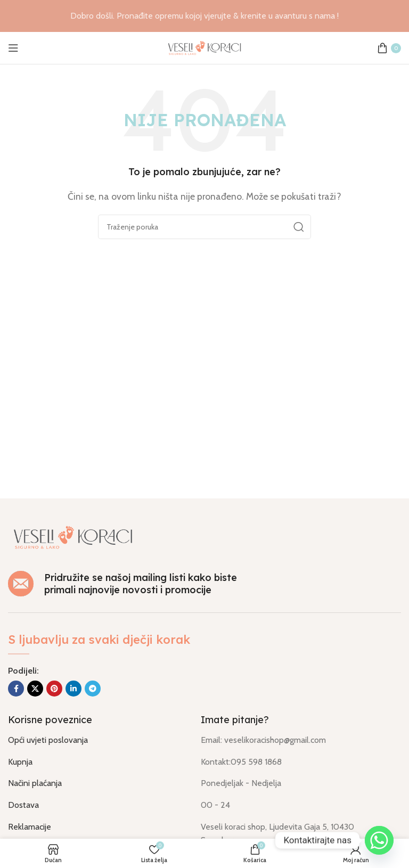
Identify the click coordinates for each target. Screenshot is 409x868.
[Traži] (204, 227)
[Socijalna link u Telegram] (93, 689)
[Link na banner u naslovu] (204, 16)
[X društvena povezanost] (35, 689)
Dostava (23, 805)
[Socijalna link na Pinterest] (54, 689)
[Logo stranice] (204, 47)
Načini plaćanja (35, 783)
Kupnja (20, 762)
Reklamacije (30, 827)
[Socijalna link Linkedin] (73, 689)
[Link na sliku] (73, 537)
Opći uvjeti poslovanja (48, 740)
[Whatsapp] (379, 840)
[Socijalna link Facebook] (16, 689)
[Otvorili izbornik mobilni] (13, 48)
